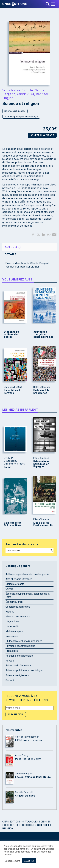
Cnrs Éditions (11, 822)
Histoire (10, 612)
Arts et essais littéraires (19, 579)
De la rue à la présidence (41, 392)
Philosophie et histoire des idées (24, 641)
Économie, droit (14, 602)
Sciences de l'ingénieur (18, 666)
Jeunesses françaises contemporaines (44, 334)
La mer (8, 467)
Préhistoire (12, 651)
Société (10, 680)
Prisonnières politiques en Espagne (41, 464)
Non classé (12, 636)
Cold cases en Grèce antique (13, 524)
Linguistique (12, 621)
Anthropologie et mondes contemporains (28, 574)
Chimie (9, 589)
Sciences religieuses (15, 111)
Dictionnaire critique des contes (11, 334)
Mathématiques (14, 631)
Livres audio (12, 626)
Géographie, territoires (18, 607)
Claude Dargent (40, 263)
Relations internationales (19, 656)
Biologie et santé (15, 584)
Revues (10, 661)
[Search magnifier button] (51, 550)
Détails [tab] (11, 254)
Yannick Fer (25, 94)
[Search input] (27, 550)
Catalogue (30, 822)
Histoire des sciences (18, 617)
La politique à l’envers (12, 392)
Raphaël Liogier (30, 267)
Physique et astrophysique (20, 646)
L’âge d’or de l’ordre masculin (43, 524)
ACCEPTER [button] (29, 861)
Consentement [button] (12, 861)
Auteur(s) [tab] (13, 247)
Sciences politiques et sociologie (21, 117)
